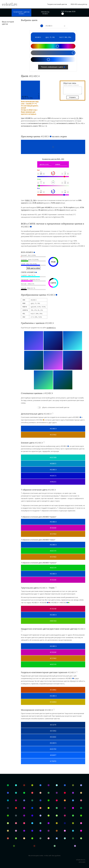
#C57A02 (53, 435)
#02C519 (53, 551)
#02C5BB (53, 457)
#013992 (53, 731)
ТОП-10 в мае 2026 (68, 13)
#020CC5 (53, 476)
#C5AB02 (53, 702)
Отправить (72, 97)
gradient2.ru (51, 328)
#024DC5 (53, 743)
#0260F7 (53, 755)
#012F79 (53, 725)
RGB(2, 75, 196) (31, 200)
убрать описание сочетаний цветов (56, 407)
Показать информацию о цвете (53, 67)
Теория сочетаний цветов (57, 4)
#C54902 (53, 690)
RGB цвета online (33, 268)
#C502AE (53, 528)
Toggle (39, 407)
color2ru (10, 4)
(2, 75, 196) (78, 118)
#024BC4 (53, 429)
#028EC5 (53, 464)
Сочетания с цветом (21, 13)
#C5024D (53, 609)
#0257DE (53, 749)
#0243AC (53, 737)
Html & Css (45, 13)
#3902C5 (53, 482)
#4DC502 (53, 621)
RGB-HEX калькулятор (79, 4)
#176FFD (53, 761)
